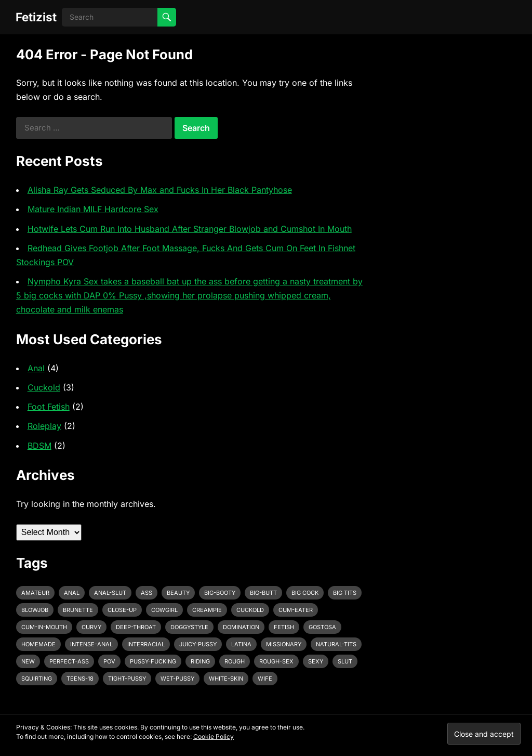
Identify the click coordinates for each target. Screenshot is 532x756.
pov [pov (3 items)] (109, 661)
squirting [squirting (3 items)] (37, 679)
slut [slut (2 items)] (345, 661)
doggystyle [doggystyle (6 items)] (189, 627)
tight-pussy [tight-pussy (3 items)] (127, 679)
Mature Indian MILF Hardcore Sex (93, 209)
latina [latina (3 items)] (241, 644)
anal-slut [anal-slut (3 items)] (110, 593)
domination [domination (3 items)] (241, 627)
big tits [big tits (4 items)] (345, 593)
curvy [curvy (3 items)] (91, 627)
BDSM (39, 446)
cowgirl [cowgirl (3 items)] (164, 610)
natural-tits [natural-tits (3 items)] (336, 644)
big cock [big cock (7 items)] (305, 593)
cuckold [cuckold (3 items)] (250, 610)
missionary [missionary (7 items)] (284, 644)
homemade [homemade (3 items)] (38, 644)
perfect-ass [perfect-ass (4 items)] (69, 661)
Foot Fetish (49, 407)
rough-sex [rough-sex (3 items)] (276, 661)
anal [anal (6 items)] (72, 593)
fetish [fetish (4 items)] (284, 627)
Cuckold (44, 387)
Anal (36, 368)
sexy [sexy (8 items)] (316, 661)
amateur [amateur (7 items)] (35, 593)
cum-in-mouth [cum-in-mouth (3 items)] (44, 627)
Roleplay (44, 426)
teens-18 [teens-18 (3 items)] (80, 679)
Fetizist (36, 17)
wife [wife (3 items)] (265, 679)
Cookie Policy (214, 737)
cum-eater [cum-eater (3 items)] (296, 610)
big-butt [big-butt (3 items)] (263, 593)
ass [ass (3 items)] (147, 593)
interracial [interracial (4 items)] (146, 644)
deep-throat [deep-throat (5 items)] (136, 627)
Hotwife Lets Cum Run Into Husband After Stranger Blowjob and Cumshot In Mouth (190, 229)
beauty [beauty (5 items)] (178, 593)
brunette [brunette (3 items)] (78, 610)
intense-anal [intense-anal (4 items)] (91, 644)
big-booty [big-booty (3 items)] (220, 593)
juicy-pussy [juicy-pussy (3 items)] (198, 644)
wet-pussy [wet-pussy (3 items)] (177, 679)
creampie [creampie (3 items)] (207, 610)
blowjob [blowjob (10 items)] (35, 610)
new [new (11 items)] (28, 661)
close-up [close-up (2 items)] (122, 610)
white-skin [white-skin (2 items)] (226, 679)
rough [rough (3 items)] (235, 661)
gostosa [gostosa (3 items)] (322, 627)
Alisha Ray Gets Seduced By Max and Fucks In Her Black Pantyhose (160, 190)
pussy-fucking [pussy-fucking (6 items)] (153, 661)
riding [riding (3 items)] (200, 661)
